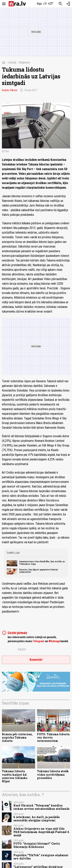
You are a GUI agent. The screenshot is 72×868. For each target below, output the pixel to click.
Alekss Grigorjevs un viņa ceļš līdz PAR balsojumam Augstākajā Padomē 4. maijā (42, 832)
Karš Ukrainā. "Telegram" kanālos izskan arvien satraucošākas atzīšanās (41, 807)
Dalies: (22, 650)
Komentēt (36, 660)
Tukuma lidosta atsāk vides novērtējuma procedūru (53, 775)
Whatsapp (54, 641)
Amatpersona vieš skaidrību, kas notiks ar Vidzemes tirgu (42, 563)
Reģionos (24, 62)
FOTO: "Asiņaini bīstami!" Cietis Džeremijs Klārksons (37, 845)
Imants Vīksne (10, 90)
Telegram (39, 641)
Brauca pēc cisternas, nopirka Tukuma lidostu (17, 738)
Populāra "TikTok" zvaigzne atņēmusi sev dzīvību (41, 857)
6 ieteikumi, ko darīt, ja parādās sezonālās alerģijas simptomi (37, 819)
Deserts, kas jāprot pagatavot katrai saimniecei (38, 571)
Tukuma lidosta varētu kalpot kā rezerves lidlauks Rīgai (15, 776)
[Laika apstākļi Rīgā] (45, 4)
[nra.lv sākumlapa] (17, 4)
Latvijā (12, 62)
